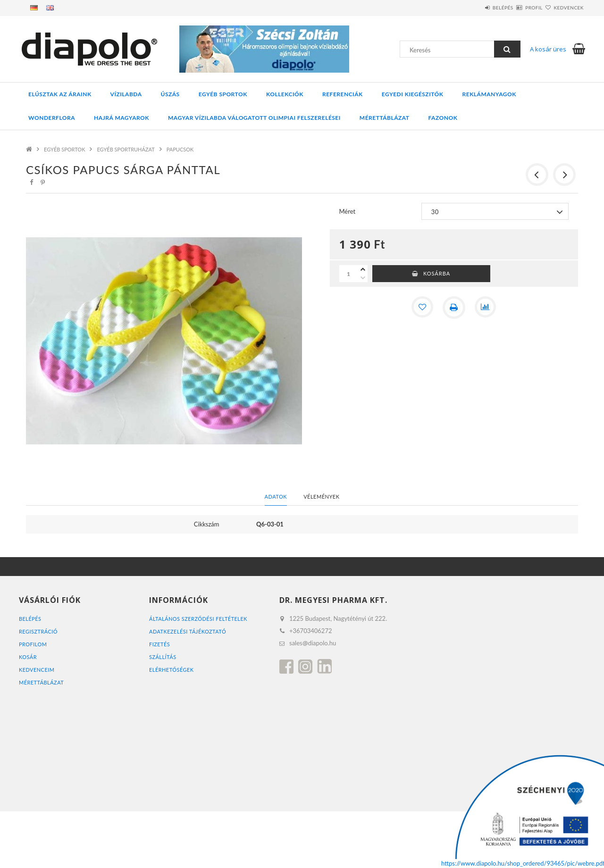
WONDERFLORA (52, 118)
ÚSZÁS (170, 94)
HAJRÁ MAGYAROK (122, 118)
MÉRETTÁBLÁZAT (42, 682)
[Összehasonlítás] (486, 308)
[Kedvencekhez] (422, 308)
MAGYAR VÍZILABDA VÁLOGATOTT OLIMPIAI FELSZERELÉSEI (254, 118)
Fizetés (160, 644)
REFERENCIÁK (343, 94)
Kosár (28, 657)
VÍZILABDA (126, 94)
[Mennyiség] (349, 274)
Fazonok (443, 118)
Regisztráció (38, 631)
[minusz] (363, 278)
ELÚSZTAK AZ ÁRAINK (60, 94)
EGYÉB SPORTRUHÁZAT (126, 149)
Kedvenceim (37, 670)
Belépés (475, 8)
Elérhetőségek (172, 670)
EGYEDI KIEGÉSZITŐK (413, 94)
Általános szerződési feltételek (199, 619)
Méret (348, 211)
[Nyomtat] (454, 308)
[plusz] (363, 269)
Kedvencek (563, 8)
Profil (517, 8)
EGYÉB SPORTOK (223, 94)
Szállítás (163, 657)
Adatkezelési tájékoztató (188, 631)
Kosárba (437, 273)
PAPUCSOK (180, 149)
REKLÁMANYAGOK (489, 94)
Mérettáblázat (385, 118)
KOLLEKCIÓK (285, 94)
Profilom (33, 644)
